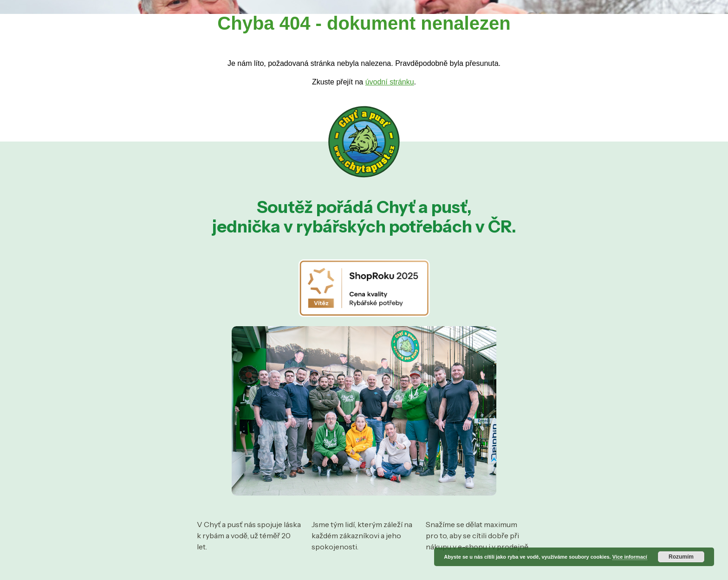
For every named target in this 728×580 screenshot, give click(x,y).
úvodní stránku (390, 82)
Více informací (630, 557)
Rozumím (681, 557)
